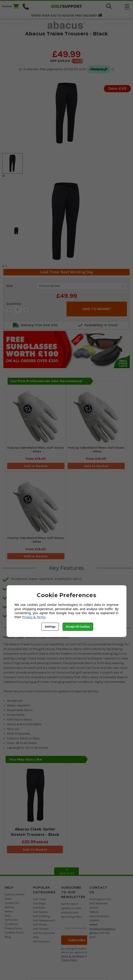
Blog (8, 937)
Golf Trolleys (41, 929)
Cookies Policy (14, 932)
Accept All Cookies (78, 627)
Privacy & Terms (34, 617)
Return (9, 911)
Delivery (10, 907)
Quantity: (14, 304)
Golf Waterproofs (44, 920)
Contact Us (12, 903)
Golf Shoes (40, 924)
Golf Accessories (44, 933)
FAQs (8, 916)
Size (9, 286)
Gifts (36, 937)
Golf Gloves (40, 912)
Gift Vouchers (42, 941)
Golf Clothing (41, 916)
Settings (50, 627)
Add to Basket (36, 466)
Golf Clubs (40, 899)
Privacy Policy (13, 928)
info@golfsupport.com (104, 929)
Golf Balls (39, 908)
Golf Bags (39, 903)
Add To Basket (35, 849)
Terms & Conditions (73, 956)
